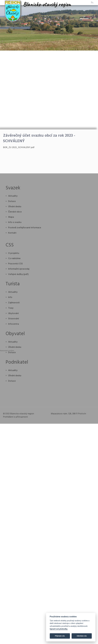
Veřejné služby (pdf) (18, 353)
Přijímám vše (60, 636)
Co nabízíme (14, 338)
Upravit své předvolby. (59, 629)
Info (10, 376)
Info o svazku (15, 301)
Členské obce (15, 291)
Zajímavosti (14, 382)
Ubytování (13, 392)
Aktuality (13, 275)
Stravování (14, 398)
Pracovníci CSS (15, 343)
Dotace (12, 280)
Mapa (11, 296)
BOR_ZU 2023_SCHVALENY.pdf (19, 226)
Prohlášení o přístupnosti (16, 496)
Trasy (11, 387)
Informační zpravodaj (19, 348)
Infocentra (14, 403)
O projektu (14, 332)
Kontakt (12, 312)
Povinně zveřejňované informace (25, 307)
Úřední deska (15, 286)
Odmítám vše (82, 636)
